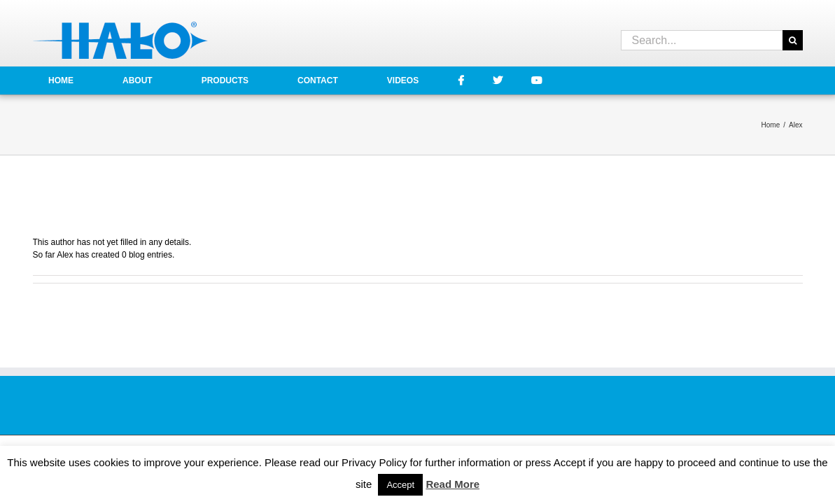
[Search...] (702, 40)
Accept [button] (400, 485)
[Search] (793, 40)
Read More (452, 484)
